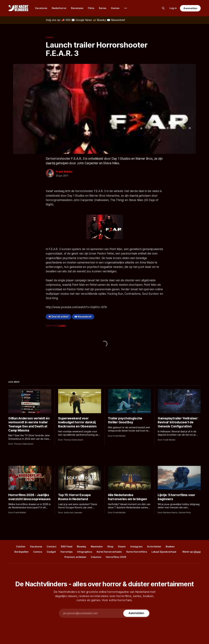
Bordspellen (21, 552)
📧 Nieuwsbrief (83, 317)
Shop (110, 547)
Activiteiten (154, 547)
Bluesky (82, 547)
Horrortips (66, 552)
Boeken (170, 547)
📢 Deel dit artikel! (58, 317)
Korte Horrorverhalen (109, 552)
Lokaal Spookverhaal (164, 552)
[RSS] (67, 20)
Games (115, 8)
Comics (38, 552)
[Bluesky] (100, 20)
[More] (126, 8)
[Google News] (82, 20)
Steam (122, 547)
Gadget (51, 552)
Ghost (197, 552)
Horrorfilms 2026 (116, 557)
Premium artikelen (75, 557)
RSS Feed (67, 547)
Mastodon (97, 547)
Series (103, 8)
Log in (173, 8)
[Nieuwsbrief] (116, 20)
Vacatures (41, 8)
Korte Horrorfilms (137, 552)
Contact (52, 547)
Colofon (21, 547)
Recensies (77, 8)
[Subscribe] (136, 613)
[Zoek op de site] (163, 8)
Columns (96, 557)
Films (91, 8)
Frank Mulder (64, 172)
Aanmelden (190, 8)
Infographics (85, 552)
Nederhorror (59, 8)
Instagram (136, 547)
